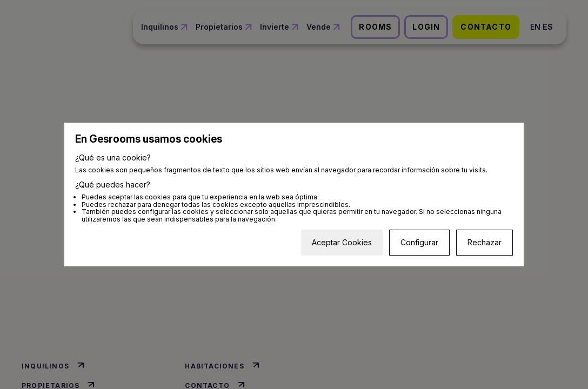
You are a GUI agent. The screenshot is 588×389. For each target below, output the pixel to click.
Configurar (419, 242)
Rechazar (485, 242)
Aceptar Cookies (342, 242)
